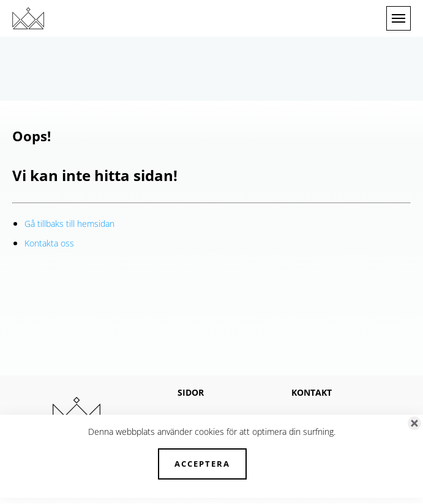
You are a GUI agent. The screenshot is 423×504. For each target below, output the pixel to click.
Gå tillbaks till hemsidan (69, 224)
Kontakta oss (49, 243)
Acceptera (202, 464)
